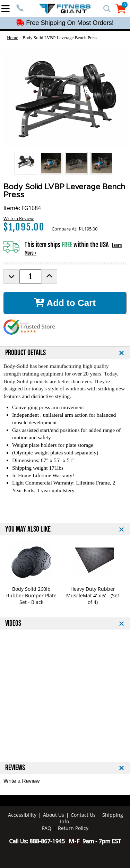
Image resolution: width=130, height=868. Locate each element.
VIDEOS (13, 623)
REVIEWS (15, 768)
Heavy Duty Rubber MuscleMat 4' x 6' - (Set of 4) (93, 595)
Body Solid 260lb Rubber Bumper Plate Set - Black (31, 595)
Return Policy (73, 828)
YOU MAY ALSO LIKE (28, 529)
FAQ (47, 828)
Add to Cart (65, 303)
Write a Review (19, 218)
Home (12, 38)
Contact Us (83, 815)
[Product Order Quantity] (30, 277)
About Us (54, 815)
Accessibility (22, 815)
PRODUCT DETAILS (25, 353)
